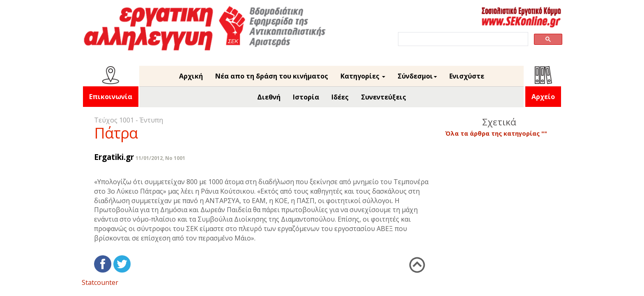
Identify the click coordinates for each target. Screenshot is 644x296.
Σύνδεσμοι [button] (417, 76)
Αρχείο (543, 97)
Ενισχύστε (467, 76)
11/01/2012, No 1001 (160, 158)
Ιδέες (340, 97)
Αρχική (191, 76)
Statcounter (100, 282)
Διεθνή (269, 97)
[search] (462, 39)
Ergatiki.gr (114, 157)
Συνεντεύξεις (384, 97)
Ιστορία (306, 97)
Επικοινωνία (111, 97)
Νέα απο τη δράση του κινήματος (272, 76)
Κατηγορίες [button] (363, 76)
